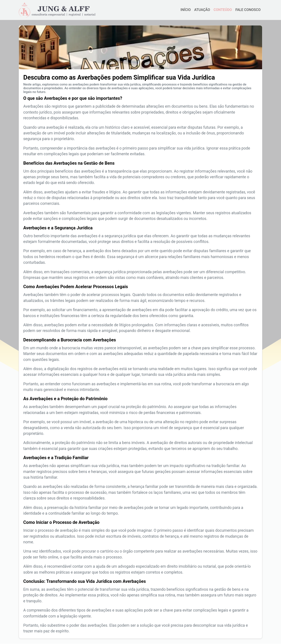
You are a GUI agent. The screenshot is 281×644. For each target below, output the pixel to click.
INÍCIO (186, 10)
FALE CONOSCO (248, 10)
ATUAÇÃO (202, 10)
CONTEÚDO (223, 10)
